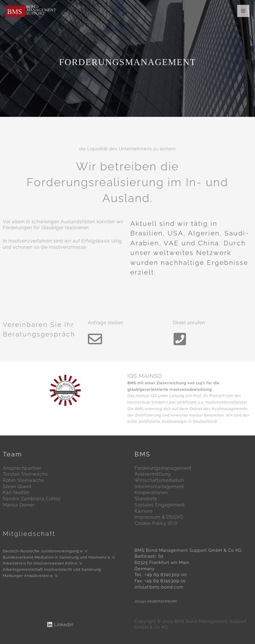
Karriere (143, 511)
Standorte (146, 499)
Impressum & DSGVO (159, 517)
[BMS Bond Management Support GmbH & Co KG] (32, 11)
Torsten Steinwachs (25, 474)
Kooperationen (151, 492)
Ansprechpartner (22, 468)
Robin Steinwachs (23, 480)
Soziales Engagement (160, 505)
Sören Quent (17, 487)
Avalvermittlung (153, 474)
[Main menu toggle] (243, 11)
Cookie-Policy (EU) (156, 523)
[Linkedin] (60, 624)
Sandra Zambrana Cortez (32, 499)
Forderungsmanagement (163, 468)
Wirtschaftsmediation (159, 480)
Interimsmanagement (159, 487)
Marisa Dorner (19, 505)
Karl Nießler (16, 492)
